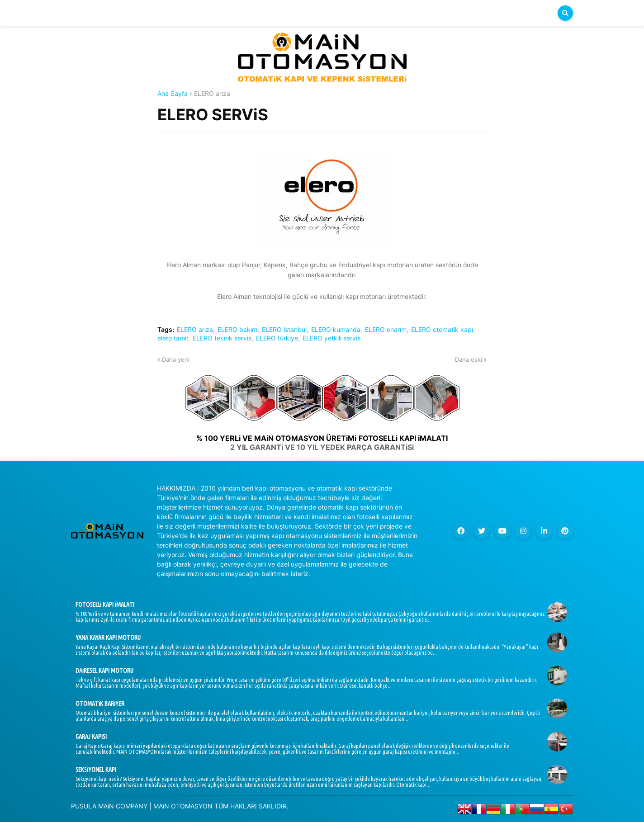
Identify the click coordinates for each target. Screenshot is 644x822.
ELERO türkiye (277, 338)
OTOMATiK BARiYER (100, 704)
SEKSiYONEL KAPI (96, 770)
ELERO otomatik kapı (442, 330)
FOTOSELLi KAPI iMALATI (105, 605)
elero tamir (173, 338)
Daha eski (469, 359)
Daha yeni (176, 359)
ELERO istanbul (284, 330)
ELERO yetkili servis (331, 338)
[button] (565, 13)
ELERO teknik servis (222, 338)
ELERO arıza (212, 94)
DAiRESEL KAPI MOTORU (104, 671)
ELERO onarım (386, 330)
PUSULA (84, 806)
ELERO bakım (237, 330)
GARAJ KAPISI (91, 737)
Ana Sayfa (173, 94)
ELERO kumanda (336, 330)
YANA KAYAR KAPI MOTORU (108, 638)
